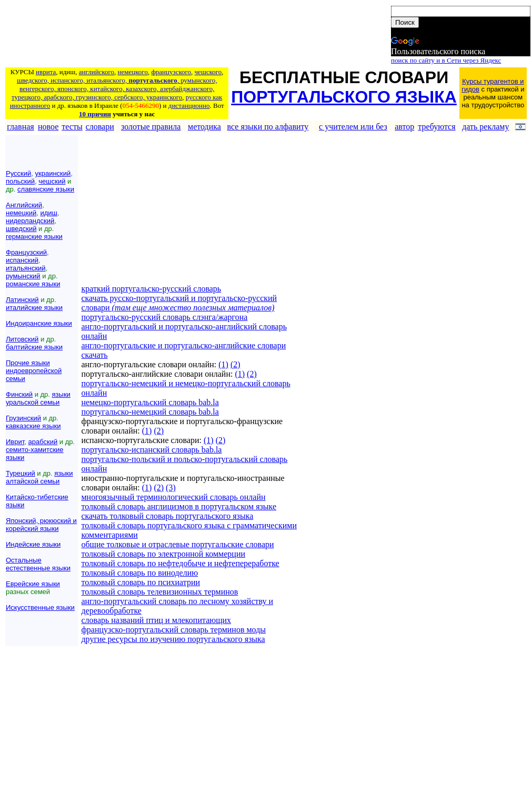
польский (20, 181)
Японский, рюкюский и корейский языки (41, 525)
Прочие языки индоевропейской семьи (34, 371)
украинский (53, 173)
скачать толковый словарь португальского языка (167, 516)
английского (97, 72)
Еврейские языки (33, 584)
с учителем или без (353, 127)
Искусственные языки (40, 607)
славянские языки (46, 189)
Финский (19, 394)
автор (404, 127)
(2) (235, 364)
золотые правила (151, 127)
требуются (436, 127)
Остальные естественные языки (38, 564)
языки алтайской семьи (39, 477)
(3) (171, 488)
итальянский (26, 268)
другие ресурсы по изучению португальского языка (173, 639)
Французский (26, 252)
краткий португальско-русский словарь (151, 289)
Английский (24, 205)
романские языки (33, 284)
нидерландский (30, 221)
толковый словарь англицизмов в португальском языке (179, 506)
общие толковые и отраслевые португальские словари (177, 544)
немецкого (133, 72)
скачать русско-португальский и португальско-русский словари (179, 303)
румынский (23, 276)
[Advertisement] (197, 35)
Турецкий (21, 473)
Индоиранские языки (39, 323)
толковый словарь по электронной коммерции (163, 554)
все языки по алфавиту (268, 127)
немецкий (21, 213)
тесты (72, 127)
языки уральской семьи (38, 398)
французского (171, 72)
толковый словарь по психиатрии (140, 582)
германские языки (34, 237)
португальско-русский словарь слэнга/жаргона (164, 317)
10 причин (95, 114)
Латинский (22, 300)
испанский (22, 260)
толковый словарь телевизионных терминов (159, 592)
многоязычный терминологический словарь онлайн (173, 497)
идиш (49, 213)
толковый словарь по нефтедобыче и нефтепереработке (180, 563)
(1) (223, 364)
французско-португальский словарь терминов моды (173, 630)
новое (48, 127)
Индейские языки (33, 544)
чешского (208, 72)
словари (100, 127)
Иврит (15, 442)
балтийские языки (34, 347)
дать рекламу (485, 127)
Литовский (22, 339)
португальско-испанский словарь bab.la (151, 450)
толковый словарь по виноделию (139, 573)
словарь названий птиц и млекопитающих (156, 620)
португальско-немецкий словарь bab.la (150, 412)
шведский (21, 229)
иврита (46, 72)
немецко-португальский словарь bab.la (150, 402)
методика (204, 127)
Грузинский (23, 418)
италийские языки (34, 308)
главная (20, 127)
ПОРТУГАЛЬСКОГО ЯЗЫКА (344, 97)
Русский (18, 173)
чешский (52, 181)
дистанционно (189, 105)
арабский (43, 442)
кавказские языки (33, 426)
